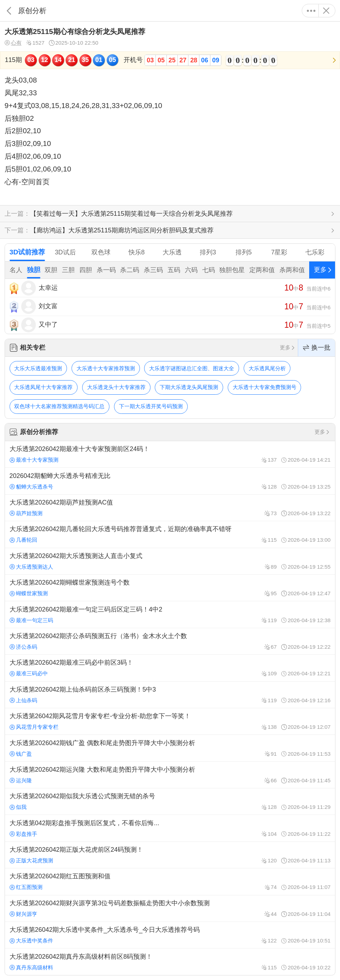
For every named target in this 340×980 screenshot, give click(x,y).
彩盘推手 (23, 834)
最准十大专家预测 (34, 460)
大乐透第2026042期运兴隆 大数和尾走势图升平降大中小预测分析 (170, 775)
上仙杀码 (23, 700)
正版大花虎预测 (31, 860)
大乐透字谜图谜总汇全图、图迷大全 (192, 368)
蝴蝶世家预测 (29, 593)
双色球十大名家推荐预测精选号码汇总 (59, 406)
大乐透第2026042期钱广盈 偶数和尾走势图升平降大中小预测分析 (170, 748)
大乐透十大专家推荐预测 (106, 368)
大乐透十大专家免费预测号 (265, 387)
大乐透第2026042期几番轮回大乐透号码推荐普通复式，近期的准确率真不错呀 (170, 534)
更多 (311, 11)
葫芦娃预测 (26, 513)
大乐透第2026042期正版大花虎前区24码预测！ (170, 855)
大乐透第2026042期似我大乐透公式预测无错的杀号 (170, 801)
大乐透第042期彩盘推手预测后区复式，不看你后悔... (170, 828)
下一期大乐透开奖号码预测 (151, 406)
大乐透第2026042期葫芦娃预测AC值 (170, 508)
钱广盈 (21, 754)
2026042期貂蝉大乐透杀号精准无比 (170, 481)
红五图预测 (26, 887)
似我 (18, 807)
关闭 (326, 11)
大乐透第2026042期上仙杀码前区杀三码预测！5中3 (170, 695)
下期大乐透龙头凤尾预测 (189, 387)
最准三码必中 (29, 673)
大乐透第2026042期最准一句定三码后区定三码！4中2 (170, 614)
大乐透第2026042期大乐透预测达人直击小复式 (170, 561)
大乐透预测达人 (31, 567)
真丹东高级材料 (31, 967)
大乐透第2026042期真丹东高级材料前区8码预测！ (170, 962)
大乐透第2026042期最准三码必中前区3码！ (170, 668)
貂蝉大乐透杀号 (31, 487)
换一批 (317, 348)
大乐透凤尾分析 (267, 368)
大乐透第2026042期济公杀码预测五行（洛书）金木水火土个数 (170, 641)
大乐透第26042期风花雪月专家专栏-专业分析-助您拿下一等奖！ (170, 721)
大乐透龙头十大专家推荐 (116, 387)
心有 (13, 43)
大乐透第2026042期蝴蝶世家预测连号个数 (170, 588)
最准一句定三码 (31, 620)
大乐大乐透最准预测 (38, 368)
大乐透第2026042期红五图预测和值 (170, 882)
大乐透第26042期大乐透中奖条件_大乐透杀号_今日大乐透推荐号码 (170, 935)
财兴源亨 (23, 914)
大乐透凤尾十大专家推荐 (43, 387)
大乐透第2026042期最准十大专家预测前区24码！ (170, 454)
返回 (9, 11)
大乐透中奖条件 (31, 940)
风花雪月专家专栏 (34, 727)
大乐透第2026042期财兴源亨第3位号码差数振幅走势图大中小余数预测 (170, 908)
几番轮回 (23, 540)
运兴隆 (21, 780)
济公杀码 (23, 647)
